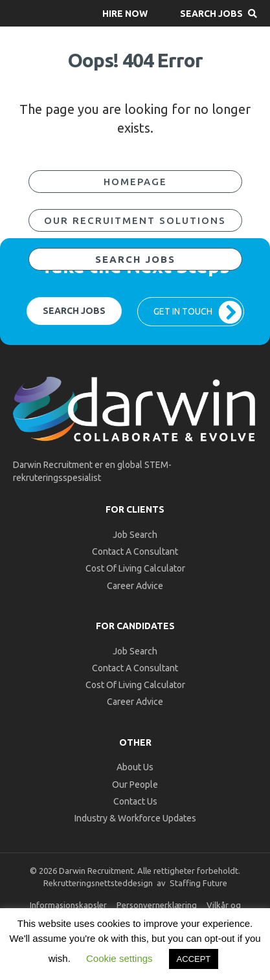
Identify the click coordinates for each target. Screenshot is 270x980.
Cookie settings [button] (119, 958)
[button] (125, 13)
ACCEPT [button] (194, 959)
